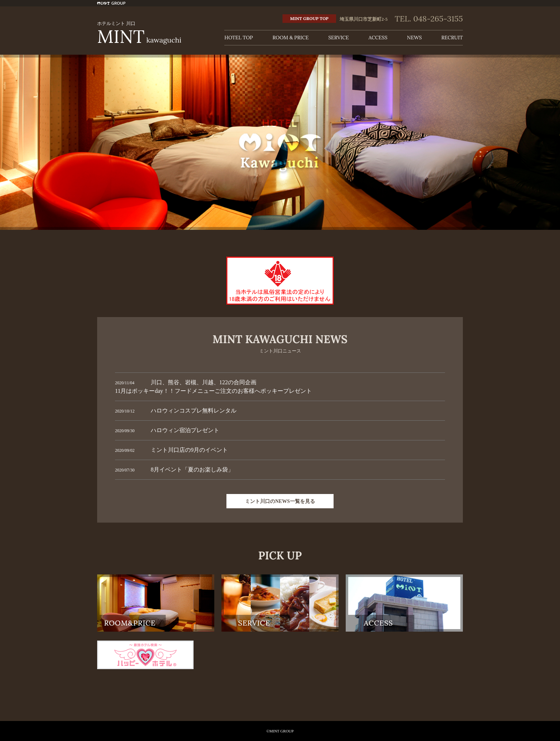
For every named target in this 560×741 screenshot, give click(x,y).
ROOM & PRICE (291, 38)
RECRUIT (452, 38)
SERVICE (339, 38)
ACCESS (378, 38)
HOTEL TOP (239, 38)
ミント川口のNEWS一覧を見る (280, 501)
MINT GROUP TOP (309, 18)
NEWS (414, 38)
